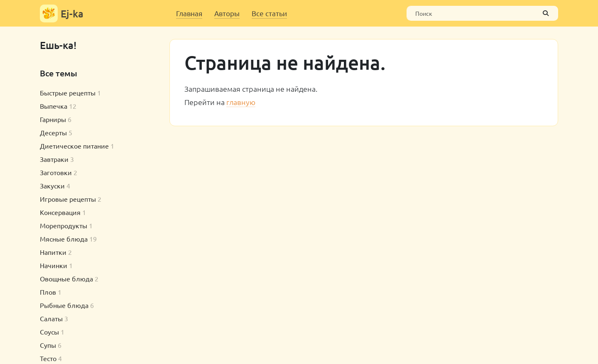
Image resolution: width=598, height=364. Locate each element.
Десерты (53, 132)
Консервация (60, 212)
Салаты (51, 318)
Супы (48, 345)
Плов (48, 292)
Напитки (53, 252)
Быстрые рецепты (68, 93)
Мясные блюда (64, 239)
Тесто (48, 358)
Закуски (52, 186)
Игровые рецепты (68, 199)
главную (241, 102)
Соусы (49, 332)
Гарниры (53, 119)
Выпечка (54, 106)
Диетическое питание (74, 146)
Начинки (54, 265)
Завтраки (54, 159)
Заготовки (56, 172)
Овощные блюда (66, 278)
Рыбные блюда (64, 305)
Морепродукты (64, 225)
